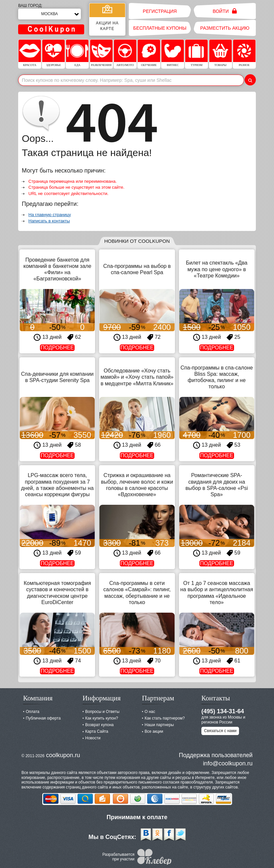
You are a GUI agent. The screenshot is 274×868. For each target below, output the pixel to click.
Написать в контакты (49, 221)
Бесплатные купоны (160, 28)
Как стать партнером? (165, 718)
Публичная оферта (43, 718)
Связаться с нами (220, 731)
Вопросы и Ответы (102, 712)
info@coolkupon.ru (228, 763)
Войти (225, 11)
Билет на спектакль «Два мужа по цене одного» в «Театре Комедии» (217, 269)
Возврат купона (99, 725)
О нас (150, 712)
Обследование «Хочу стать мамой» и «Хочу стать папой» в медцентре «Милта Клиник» (137, 377)
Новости (93, 738)
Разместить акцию (225, 28)
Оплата (33, 712)
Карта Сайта (97, 731)
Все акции (154, 731)
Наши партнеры (159, 725)
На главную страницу (50, 215)
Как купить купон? (102, 718)
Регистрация (160, 11)
